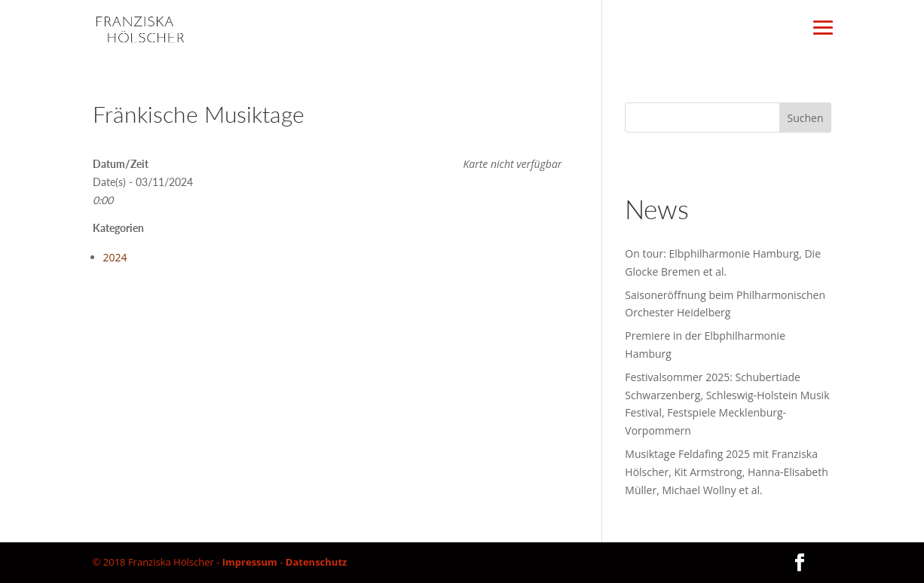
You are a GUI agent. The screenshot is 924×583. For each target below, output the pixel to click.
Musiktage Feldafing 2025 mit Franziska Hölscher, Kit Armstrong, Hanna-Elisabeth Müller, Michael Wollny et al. (726, 472)
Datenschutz (317, 562)
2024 (115, 257)
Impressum (250, 562)
